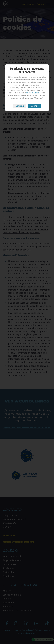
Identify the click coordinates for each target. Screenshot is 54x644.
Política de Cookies (33, 93)
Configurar (20, 106)
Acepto (34, 106)
